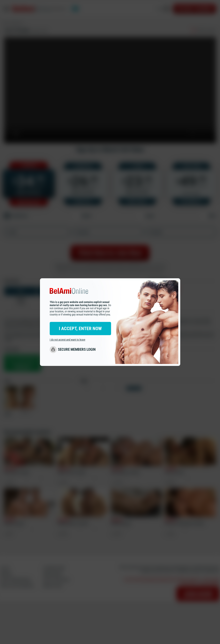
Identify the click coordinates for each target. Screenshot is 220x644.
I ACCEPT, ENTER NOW (80, 329)
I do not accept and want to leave (68, 340)
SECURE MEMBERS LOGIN (77, 349)
